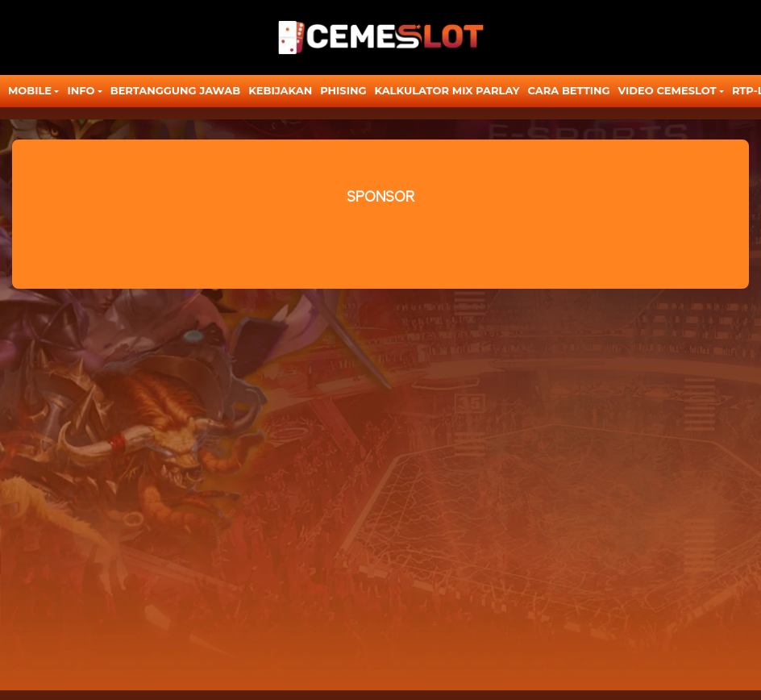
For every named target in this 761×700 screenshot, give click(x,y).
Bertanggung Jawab (175, 90)
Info (81, 90)
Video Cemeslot (667, 90)
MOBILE (30, 90)
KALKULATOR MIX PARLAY (447, 90)
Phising (343, 90)
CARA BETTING (569, 90)
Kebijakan (280, 90)
